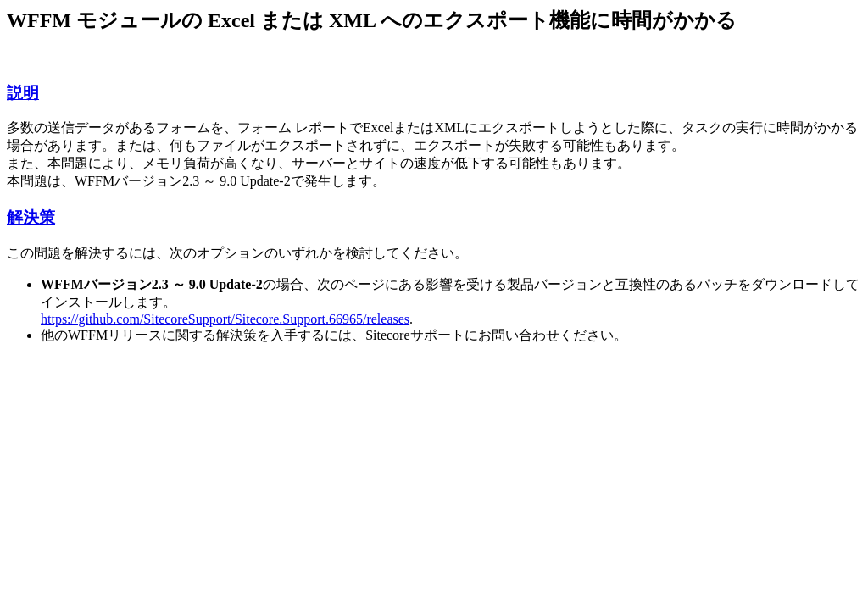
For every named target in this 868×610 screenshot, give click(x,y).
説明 (23, 93)
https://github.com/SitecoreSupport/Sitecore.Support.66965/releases (225, 319)
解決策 (31, 217)
